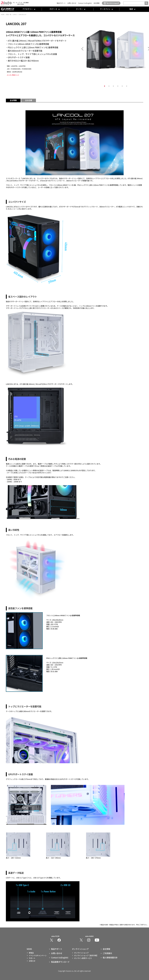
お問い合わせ (72, 3)
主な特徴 (13, 100)
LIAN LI (15, 14)
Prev (82, 49)
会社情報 (97, 3)
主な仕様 (29, 100)
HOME (3, 14)
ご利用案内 (107, 953)
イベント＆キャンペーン (38, 956)
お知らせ (32, 961)
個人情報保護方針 (110, 958)
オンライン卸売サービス (83, 958)
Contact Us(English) (85, 3)
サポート (32, 958)
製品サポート (61, 3)
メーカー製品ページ (13, 75)
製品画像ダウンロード (60, 962)
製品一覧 (9, 14)
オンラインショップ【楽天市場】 (86, 956)
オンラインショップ (81, 953)
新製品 (31, 953)
